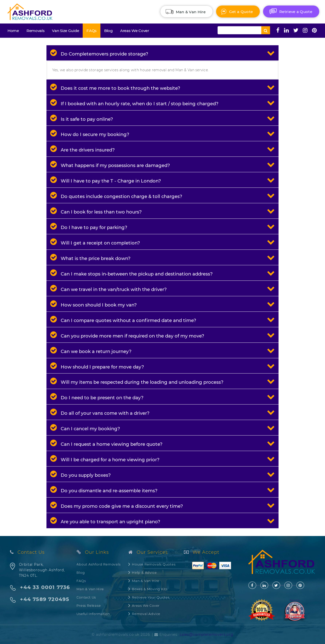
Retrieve (296, 12)
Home (13, 31)
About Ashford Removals (98, 564)
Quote (241, 12)
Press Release (89, 605)
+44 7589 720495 (45, 599)
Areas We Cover (135, 31)
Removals (36, 31)
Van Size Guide (65, 31)
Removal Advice (146, 614)
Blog (108, 31)
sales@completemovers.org (206, 634)
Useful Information (93, 614)
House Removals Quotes (154, 564)
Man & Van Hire (90, 589)
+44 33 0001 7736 (45, 587)
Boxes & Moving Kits (150, 589)
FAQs (92, 31)
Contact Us (86, 597)
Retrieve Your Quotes (151, 597)
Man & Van (191, 12)
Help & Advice (144, 572)
